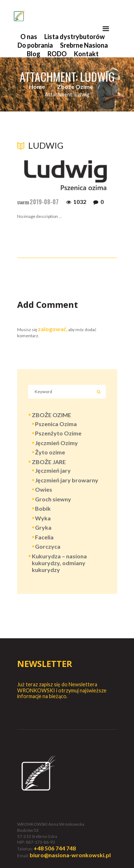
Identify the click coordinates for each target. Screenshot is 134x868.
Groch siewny (53, 499)
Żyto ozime (50, 452)
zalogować (52, 329)
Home (37, 87)
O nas (29, 37)
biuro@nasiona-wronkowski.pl (70, 855)
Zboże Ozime (75, 87)
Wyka (43, 518)
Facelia (44, 537)
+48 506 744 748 (55, 848)
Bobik (43, 508)
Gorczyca (48, 546)
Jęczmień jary (53, 470)
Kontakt (86, 54)
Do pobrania (35, 45)
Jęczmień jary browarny (67, 480)
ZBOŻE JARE (49, 462)
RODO (57, 54)
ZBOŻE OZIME (51, 415)
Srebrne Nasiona (84, 45)
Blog (34, 54)
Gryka (43, 527)
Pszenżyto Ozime (58, 433)
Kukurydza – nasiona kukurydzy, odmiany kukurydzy (59, 563)
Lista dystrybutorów (75, 37)
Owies (44, 489)
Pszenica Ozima (56, 424)
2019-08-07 (44, 202)
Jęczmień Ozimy (56, 443)
